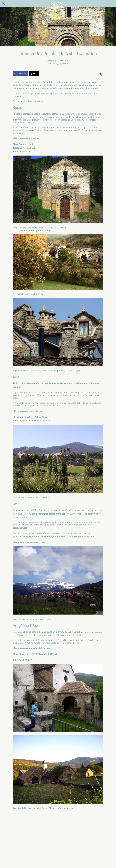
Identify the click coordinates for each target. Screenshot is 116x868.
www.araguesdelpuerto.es (38, 648)
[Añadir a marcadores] (101, 74)
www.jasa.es (39, 542)
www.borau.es (32, 138)
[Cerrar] (4, 4)
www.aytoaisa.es (33, 411)
